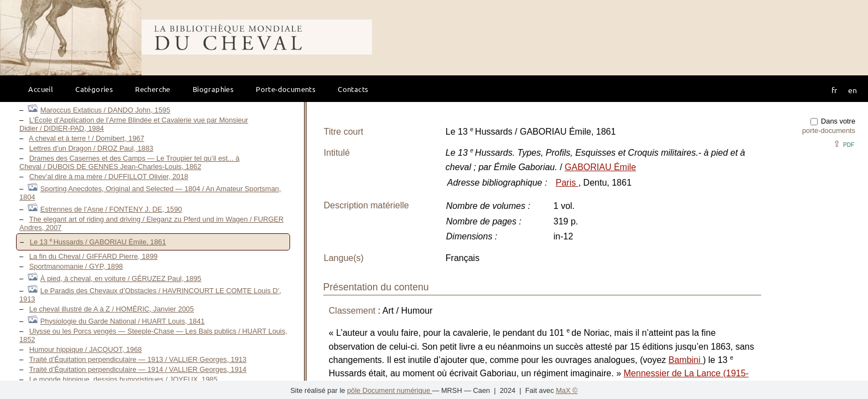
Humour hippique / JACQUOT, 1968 (86, 349)
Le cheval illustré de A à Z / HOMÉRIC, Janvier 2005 (112, 309)
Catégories (94, 89)
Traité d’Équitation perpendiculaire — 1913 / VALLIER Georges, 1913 (138, 359)
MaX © (567, 390)
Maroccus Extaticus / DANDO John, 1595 (105, 110)
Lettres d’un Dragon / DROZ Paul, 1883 (91, 148)
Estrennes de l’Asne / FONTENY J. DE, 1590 (111, 209)
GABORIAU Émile (600, 167)
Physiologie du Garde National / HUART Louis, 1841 (123, 321)
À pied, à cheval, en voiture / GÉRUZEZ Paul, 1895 (121, 278)
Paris (567, 183)
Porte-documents (286, 89)
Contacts (353, 89)
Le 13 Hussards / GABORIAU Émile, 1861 (98, 242)
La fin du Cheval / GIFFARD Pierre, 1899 (94, 256)
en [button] (852, 90)
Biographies (213, 89)
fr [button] (834, 90)
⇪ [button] (844, 144)
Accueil (41, 89)
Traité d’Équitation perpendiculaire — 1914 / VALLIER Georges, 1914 (138, 369)
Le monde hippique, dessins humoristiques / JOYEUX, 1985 (123, 379)
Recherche (153, 89)
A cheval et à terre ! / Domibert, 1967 (86, 138)
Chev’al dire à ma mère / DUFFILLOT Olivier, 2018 (109, 177)
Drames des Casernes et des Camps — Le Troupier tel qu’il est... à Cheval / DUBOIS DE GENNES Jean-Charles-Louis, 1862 (130, 162)
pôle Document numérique (390, 390)
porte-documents (829, 131)
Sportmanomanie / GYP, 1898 (76, 266)
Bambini (685, 360)
